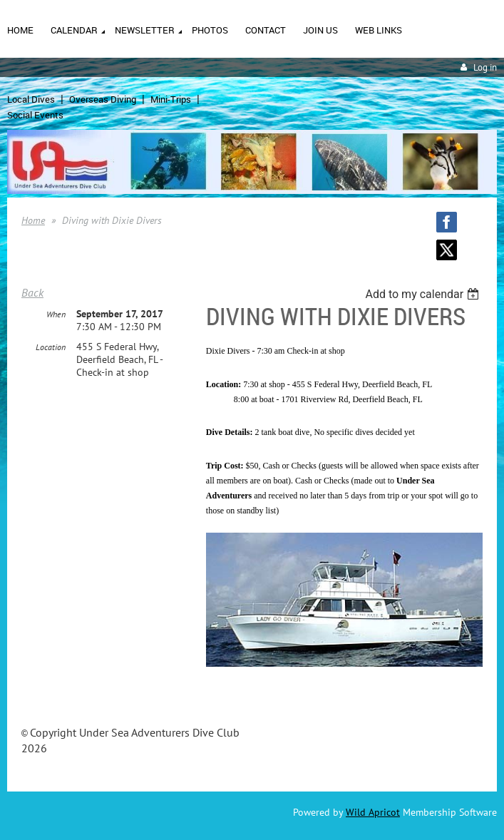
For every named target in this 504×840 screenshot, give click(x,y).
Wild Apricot (373, 812)
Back (32, 292)
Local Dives (31, 99)
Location (51, 347)
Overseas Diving (103, 99)
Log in (485, 67)
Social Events (35, 115)
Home (33, 220)
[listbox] (424, 294)
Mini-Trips (171, 99)
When (56, 314)
